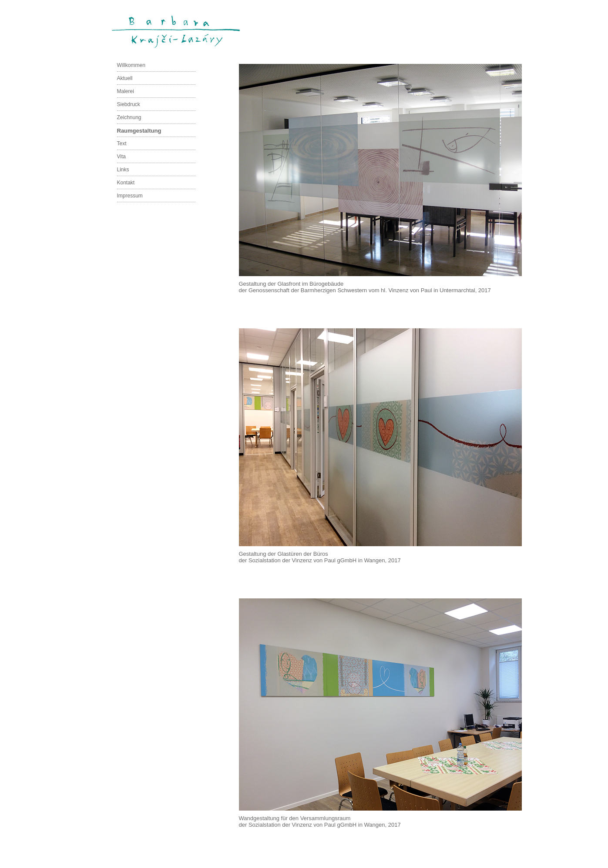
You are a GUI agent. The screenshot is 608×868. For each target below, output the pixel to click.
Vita (121, 157)
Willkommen (131, 65)
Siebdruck (129, 104)
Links (123, 170)
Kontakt (126, 183)
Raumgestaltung (139, 131)
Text (122, 144)
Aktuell (125, 78)
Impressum (130, 196)
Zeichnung (129, 117)
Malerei (126, 91)
